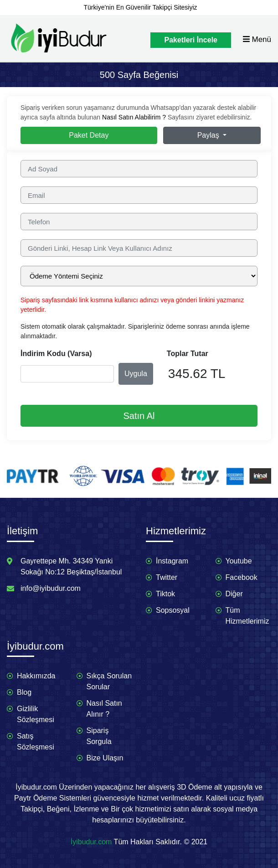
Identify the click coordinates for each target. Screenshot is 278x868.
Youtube (239, 561)
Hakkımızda (36, 676)
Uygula (136, 374)
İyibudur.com (91, 842)
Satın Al (139, 416)
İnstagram (172, 561)
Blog (24, 692)
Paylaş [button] (209, 135)
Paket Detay (89, 135)
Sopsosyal (173, 610)
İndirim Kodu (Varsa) (56, 354)
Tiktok (165, 594)
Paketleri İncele (191, 40)
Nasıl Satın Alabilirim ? (134, 117)
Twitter (167, 577)
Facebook (242, 577)
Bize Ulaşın (105, 758)
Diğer (234, 594)
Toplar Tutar (188, 354)
